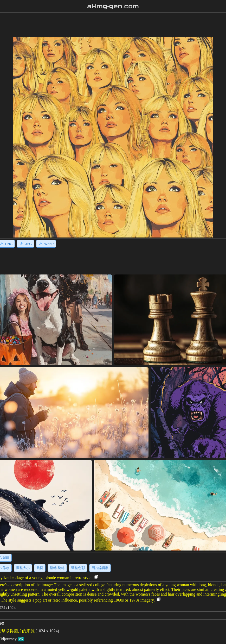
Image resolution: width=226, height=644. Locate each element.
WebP (46, 244)
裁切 (40, 568)
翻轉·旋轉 (57, 568)
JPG (25, 244)
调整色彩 (78, 568)
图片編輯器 (100, 568)
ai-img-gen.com (113, 6)
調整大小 (23, 568)
